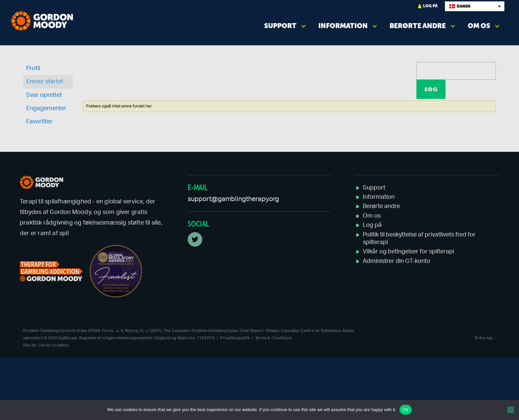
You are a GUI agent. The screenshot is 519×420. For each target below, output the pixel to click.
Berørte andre (418, 26)
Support (280, 26)
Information (343, 26)
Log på (428, 6)
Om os (479, 26)
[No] (511, 410)
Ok (406, 410)
